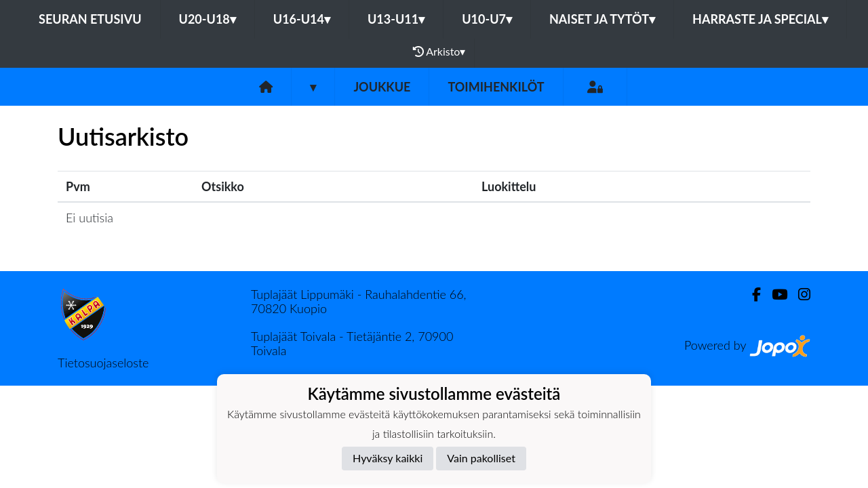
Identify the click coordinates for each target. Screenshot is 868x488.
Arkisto (439, 52)
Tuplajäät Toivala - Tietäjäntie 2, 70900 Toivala (352, 343)
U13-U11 (396, 19)
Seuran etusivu (90, 19)
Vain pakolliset (481, 458)
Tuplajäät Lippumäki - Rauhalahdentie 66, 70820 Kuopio (359, 301)
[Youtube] (774, 294)
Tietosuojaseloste (103, 363)
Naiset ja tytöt (602, 19)
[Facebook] (751, 294)
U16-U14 (302, 19)
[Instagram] (799, 294)
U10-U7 (487, 19)
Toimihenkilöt (496, 87)
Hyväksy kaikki (388, 458)
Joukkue (382, 87)
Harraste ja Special (760, 19)
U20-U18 (208, 19)
